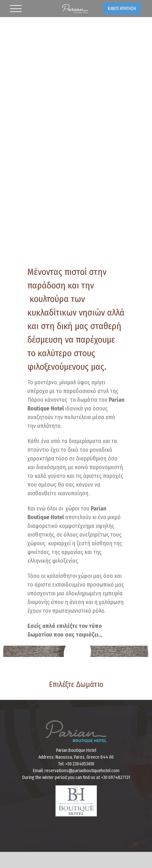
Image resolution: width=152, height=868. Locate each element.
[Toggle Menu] (16, 9)
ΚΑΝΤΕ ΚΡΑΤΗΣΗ (122, 9)
